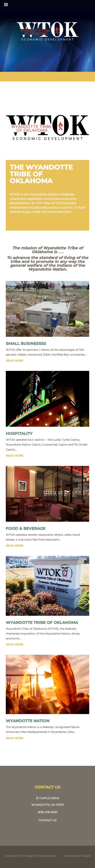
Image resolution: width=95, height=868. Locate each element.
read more (14, 361)
